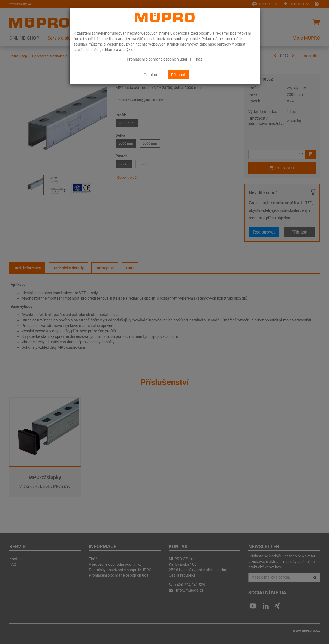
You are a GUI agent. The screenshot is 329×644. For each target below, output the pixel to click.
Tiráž (198, 59)
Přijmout (178, 75)
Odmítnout (153, 75)
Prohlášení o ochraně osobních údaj (157, 59)
